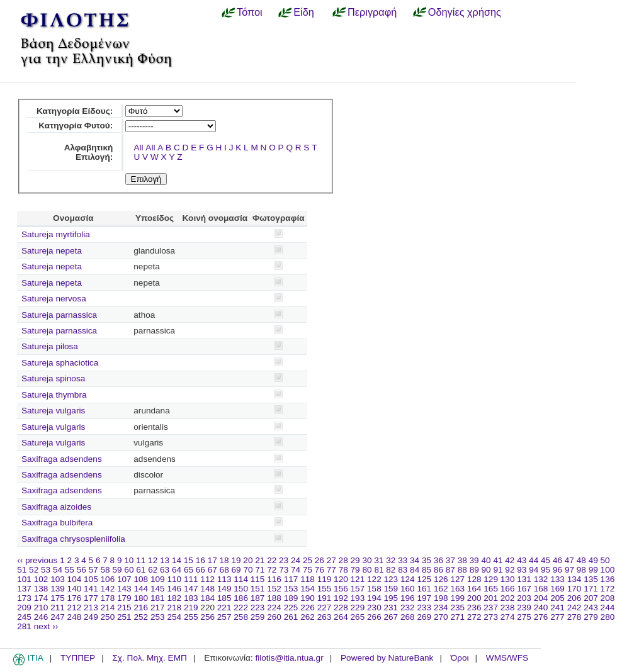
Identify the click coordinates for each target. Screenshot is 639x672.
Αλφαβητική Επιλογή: (89, 152)
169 (557, 589)
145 (158, 589)
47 (569, 560)
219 (191, 608)
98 (581, 570)
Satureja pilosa (50, 346)
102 (41, 579)
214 (108, 608)
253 (158, 617)
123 (391, 579)
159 (391, 589)
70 (248, 570)
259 (258, 617)
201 (491, 598)
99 (593, 570)
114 (241, 579)
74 (296, 570)
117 (291, 579)
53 (46, 570)
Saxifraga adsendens (62, 459)
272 (474, 617)
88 (462, 570)
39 (474, 560)
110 (174, 579)
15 (189, 560)
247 (58, 617)
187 (258, 598)
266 (374, 617)
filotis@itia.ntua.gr (289, 658)
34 (415, 560)
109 (158, 579)
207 (591, 598)
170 (574, 589)
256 (207, 617)
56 (82, 570)
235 (457, 608)
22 (272, 560)
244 (608, 608)
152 (274, 589)
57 (93, 570)
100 (608, 570)
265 (358, 617)
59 (117, 570)
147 (191, 589)
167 (524, 589)
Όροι (460, 658)
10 (129, 560)
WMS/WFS (507, 658)
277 (557, 617)
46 (557, 560)
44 (534, 560)
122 (374, 579)
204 (541, 598)
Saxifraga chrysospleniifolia (73, 539)
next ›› (46, 626)
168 (541, 589)
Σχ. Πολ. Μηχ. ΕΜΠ (149, 658)
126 (441, 579)
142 (108, 589)
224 (274, 608)
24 (296, 560)
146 (174, 589)
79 (355, 570)
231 (391, 608)
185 (224, 598)
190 (308, 598)
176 (75, 598)
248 (75, 617)
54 (58, 570)
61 (141, 570)
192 (341, 598)
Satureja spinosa (53, 378)
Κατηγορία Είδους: (75, 111)
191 (325, 598)
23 (284, 560)
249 (91, 617)
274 (508, 617)
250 (108, 617)
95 (546, 570)
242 (574, 608)
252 (141, 617)
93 (522, 570)
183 (191, 598)
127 (457, 579)
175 (58, 598)
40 (486, 560)
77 (331, 570)
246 (41, 617)
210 (41, 608)
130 (508, 579)
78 (343, 570)
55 (70, 570)
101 (24, 579)
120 (341, 579)
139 (58, 589)
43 (522, 560)
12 (153, 560)
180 (141, 598)
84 (415, 570)
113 (224, 579)
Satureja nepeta (52, 251)
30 (367, 560)
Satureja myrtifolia (56, 234)
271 (457, 617)
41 (498, 560)
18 (224, 560)
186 (241, 598)
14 (177, 560)
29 (355, 560)
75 (308, 570)
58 (105, 570)
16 (201, 560)
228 (341, 608)
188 (274, 598)
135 (591, 579)
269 (424, 617)
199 (457, 598)
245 (24, 617)
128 (474, 579)
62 (153, 570)
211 (58, 608)
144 (141, 589)
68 (224, 570)
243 (591, 608)
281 (24, 626)
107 (124, 579)
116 (274, 579)
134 (574, 579)
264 (341, 617)
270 (441, 617)
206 (574, 598)
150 (241, 589)
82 (391, 570)
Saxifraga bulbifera (57, 523)
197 (424, 598)
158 (374, 589)
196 (408, 598)
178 (108, 598)
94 (534, 570)
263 (325, 617)
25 (308, 560)
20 (248, 560)
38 (462, 560)
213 (91, 608)
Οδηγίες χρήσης (465, 12)
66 (201, 570)
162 (441, 589)
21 (260, 560)
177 (91, 598)
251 (124, 617)
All (138, 148)
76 (319, 570)
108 (141, 579)
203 (524, 598)
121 (358, 579)
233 (424, 608)
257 (224, 617)
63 (165, 570)
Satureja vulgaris (53, 411)
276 (541, 617)
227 (325, 608)
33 (403, 560)
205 (557, 598)
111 (191, 579)
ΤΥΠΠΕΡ (78, 658)
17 (212, 560)
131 (524, 579)
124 (408, 579)
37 (450, 560)
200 (474, 598)
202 (508, 598)
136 (608, 579)
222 (241, 608)
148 (207, 589)
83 (403, 570)
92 (510, 570)
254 (174, 617)
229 (358, 608)
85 (427, 570)
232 (408, 608)
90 (486, 570)
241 (557, 608)
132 (541, 579)
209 (24, 608)
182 (174, 598)
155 (325, 589)
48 (581, 560)
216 (141, 608)
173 (24, 598)
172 (608, 589)
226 (308, 608)
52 (34, 570)
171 (591, 589)
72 (272, 570)
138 (41, 589)
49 (593, 560)
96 (557, 570)
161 (424, 589)
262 (308, 617)
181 (158, 598)
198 (441, 598)
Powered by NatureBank (387, 658)
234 (441, 608)
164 (474, 589)
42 (510, 560)
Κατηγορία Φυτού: (76, 126)
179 (124, 598)
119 (325, 579)
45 (546, 560)
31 (379, 560)
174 (41, 598)
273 (491, 617)
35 (427, 560)
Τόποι (250, 12)
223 (258, 608)
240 (541, 608)
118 (308, 579)
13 (165, 560)
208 (608, 598)
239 (524, 608)
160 (408, 589)
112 (207, 579)
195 (391, 598)
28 (343, 560)
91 (498, 570)
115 (258, 579)
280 (608, 617)
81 (379, 570)
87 (450, 570)
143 (124, 589)
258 (241, 617)
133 (557, 579)
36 (438, 560)
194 (374, 598)
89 (474, 570)
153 (291, 589)
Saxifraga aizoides (56, 507)
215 (124, 608)
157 (358, 589)
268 (408, 617)
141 (91, 589)
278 (574, 617)
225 (291, 608)
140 (75, 589)
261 (291, 617)
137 (24, 589)
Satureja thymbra (54, 395)
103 (58, 579)
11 (141, 560)
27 (331, 560)
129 (491, 579)
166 (508, 589)
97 (569, 570)
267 (391, 617)
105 (91, 579)
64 (177, 570)
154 (308, 589)
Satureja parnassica (59, 315)
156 (341, 589)
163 (457, 589)
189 (291, 598)
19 (236, 560)
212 (75, 608)
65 (189, 570)
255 (191, 617)
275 (524, 617)
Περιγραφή (372, 12)
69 (236, 570)
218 (174, 608)
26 (319, 560)
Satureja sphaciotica (60, 363)
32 (391, 560)
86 (438, 570)
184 (207, 598)
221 (224, 608)
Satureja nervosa (54, 299)
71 (260, 570)
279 (591, 617)
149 (224, 589)
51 (22, 570)
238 (508, 608)
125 (424, 579)
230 (374, 608)
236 (474, 608)
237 (491, 608)
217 (158, 608)
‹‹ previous (37, 560)
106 (108, 579)
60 (129, 570)
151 (258, 589)
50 (605, 560)
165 (491, 589)
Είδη (304, 12)
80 (367, 570)
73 (284, 570)
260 (274, 617)
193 (358, 598)
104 (75, 579)
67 (212, 570)
